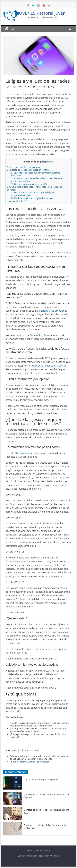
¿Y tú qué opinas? (17, 201)
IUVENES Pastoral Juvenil (43, 13)
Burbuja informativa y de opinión (29, 184)
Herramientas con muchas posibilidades (32, 192)
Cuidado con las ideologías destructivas (32, 198)
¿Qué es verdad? (20, 195)
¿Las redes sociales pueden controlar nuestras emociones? (35, 174)
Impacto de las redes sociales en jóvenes (28, 170)
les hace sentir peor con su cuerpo (47, 366)
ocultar (49, 162)
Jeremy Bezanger (28, 762)
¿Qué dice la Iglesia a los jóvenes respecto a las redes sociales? (34, 188)
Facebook (35, 335)
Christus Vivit (22, 453)
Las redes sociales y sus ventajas (24, 167)
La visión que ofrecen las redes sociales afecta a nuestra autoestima (36, 180)
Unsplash (45, 762)
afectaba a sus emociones (53, 311)
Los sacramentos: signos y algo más (41, 779)
